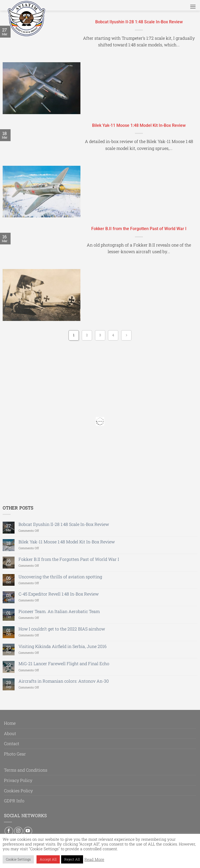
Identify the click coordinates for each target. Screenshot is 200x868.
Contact (12, 743)
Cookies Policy (18, 791)
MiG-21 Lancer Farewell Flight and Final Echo (64, 663)
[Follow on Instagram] (18, 831)
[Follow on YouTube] (28, 831)
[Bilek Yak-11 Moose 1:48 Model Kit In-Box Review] (42, 192)
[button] (193, 6)
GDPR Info (14, 801)
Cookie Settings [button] (18, 859)
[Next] (126, 335)
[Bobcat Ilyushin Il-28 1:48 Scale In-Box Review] (42, 88)
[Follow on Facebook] (9, 831)
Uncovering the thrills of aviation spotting (60, 577)
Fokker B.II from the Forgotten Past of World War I (139, 229)
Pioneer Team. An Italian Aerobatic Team (59, 611)
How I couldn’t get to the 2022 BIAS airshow (62, 629)
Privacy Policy (18, 780)
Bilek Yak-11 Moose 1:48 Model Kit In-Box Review (139, 125)
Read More (94, 860)
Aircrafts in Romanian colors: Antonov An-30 (64, 681)
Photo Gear (15, 754)
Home (10, 723)
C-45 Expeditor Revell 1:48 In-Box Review (59, 594)
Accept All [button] (48, 859)
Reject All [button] (72, 859)
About (10, 733)
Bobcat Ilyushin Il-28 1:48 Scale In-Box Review (139, 22)
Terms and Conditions (26, 770)
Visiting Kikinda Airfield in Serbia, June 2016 (63, 646)
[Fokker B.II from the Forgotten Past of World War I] (42, 295)
